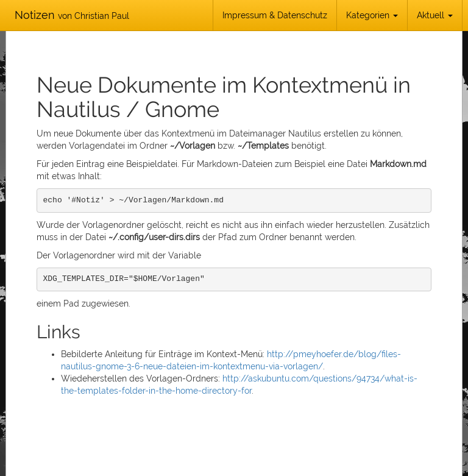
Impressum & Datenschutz (275, 15)
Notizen (72, 15)
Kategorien (372, 15)
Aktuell (435, 15)
